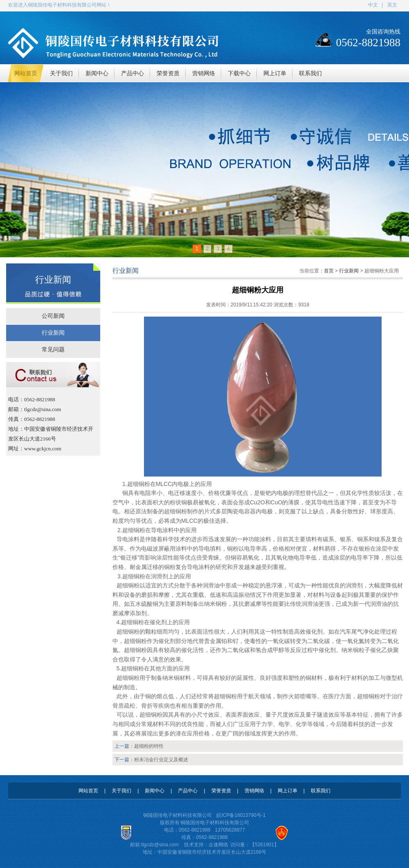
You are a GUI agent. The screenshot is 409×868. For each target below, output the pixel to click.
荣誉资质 (221, 791)
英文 (392, 5)
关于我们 (121, 791)
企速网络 (218, 845)
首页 (329, 271)
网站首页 (88, 791)
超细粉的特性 (149, 746)
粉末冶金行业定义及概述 (161, 760)
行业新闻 (53, 333)
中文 (373, 5)
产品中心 (188, 791)
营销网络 (254, 791)
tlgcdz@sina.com (160, 845)
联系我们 (321, 791)
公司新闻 (53, 316)
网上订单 (288, 791)
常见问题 (53, 350)
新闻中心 (155, 791)
